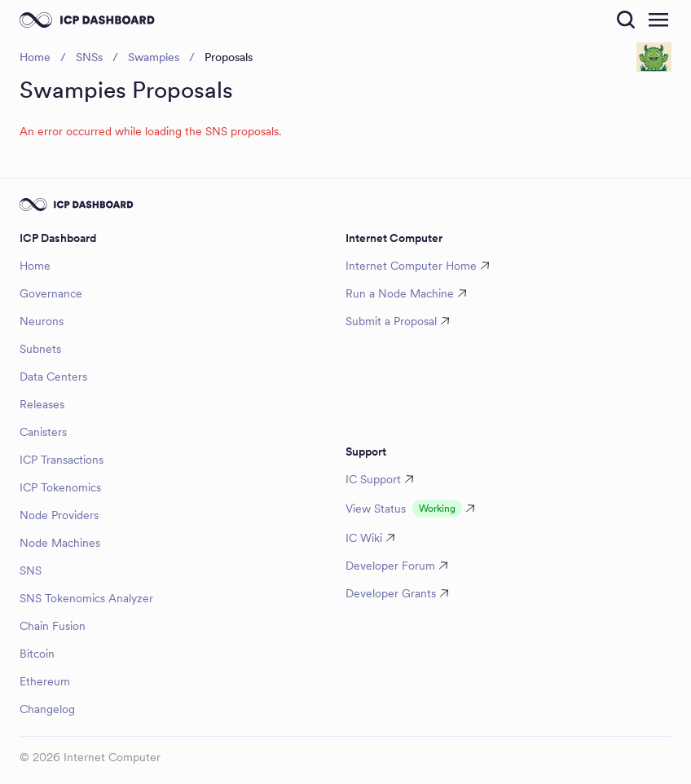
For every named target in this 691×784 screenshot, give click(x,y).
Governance (51, 293)
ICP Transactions (62, 460)
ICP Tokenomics (60, 487)
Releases (42, 404)
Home (35, 266)
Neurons (42, 321)
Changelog (47, 709)
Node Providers (59, 515)
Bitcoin (37, 654)
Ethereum (45, 681)
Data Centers (53, 377)
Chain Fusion (53, 626)
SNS (31, 570)
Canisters (43, 432)
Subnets (40, 349)
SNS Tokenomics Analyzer (86, 598)
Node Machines (60, 543)
